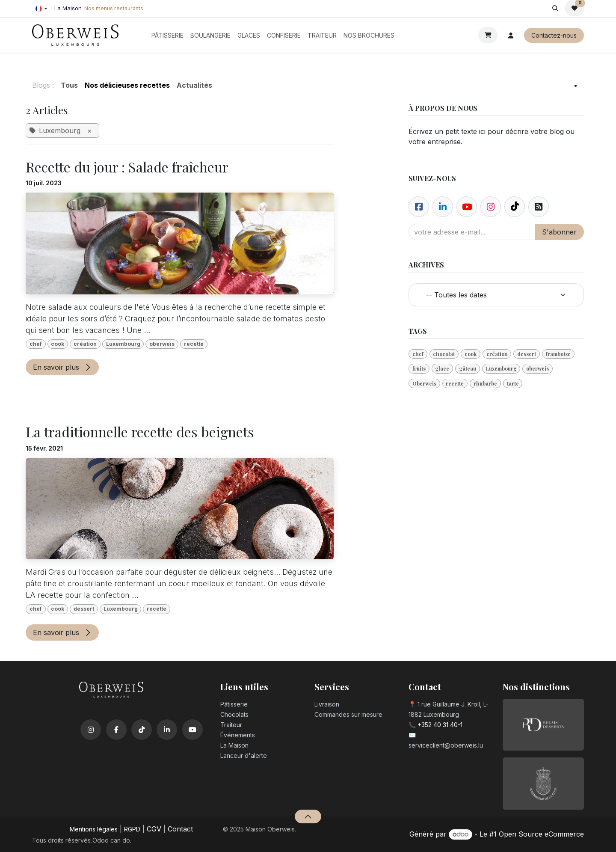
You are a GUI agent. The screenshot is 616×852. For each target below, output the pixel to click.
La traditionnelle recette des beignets (140, 432)
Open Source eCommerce (541, 834)
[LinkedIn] (167, 730)
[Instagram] (91, 730)
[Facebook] (419, 207)
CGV (154, 829)
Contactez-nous (554, 35)
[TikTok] (142, 730)
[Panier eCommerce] (488, 35)
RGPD (132, 829)
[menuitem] (167, 35)
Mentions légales (94, 829)
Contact (180, 829)
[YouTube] (192, 730)
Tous (69, 85)
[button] (555, 8)
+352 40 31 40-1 (440, 725)
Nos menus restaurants (114, 8)
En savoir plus (62, 367)
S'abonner (559, 232)
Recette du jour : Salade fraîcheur (127, 167)
